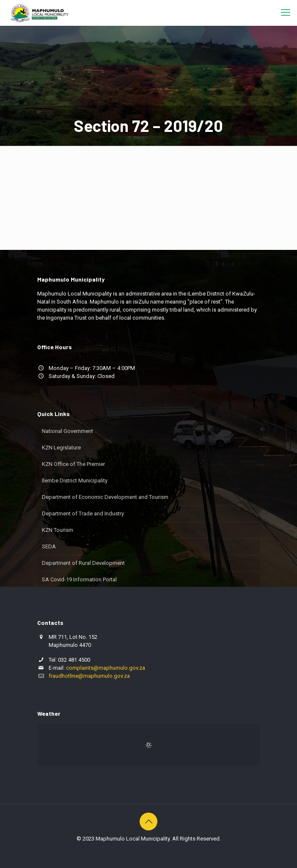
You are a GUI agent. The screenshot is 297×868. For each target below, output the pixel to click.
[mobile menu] (286, 13)
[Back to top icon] (148, 821)
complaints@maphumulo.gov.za (106, 668)
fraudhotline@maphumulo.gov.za (89, 676)
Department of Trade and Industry (83, 513)
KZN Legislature (61, 448)
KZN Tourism (58, 530)
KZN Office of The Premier (73, 464)
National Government (67, 431)
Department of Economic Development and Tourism (105, 497)
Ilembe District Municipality (75, 481)
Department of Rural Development (83, 563)
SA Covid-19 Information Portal (79, 579)
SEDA (49, 546)
